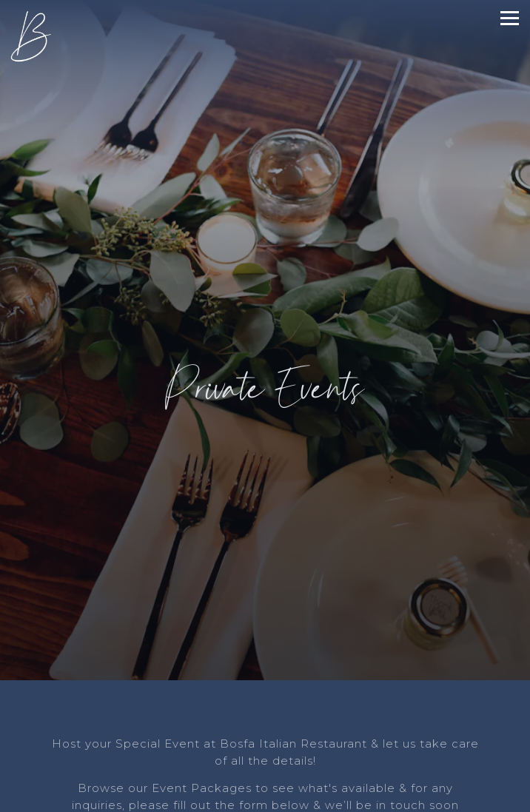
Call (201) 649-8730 (265, 767)
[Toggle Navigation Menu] (510, 18)
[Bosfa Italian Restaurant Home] (36, 36)
